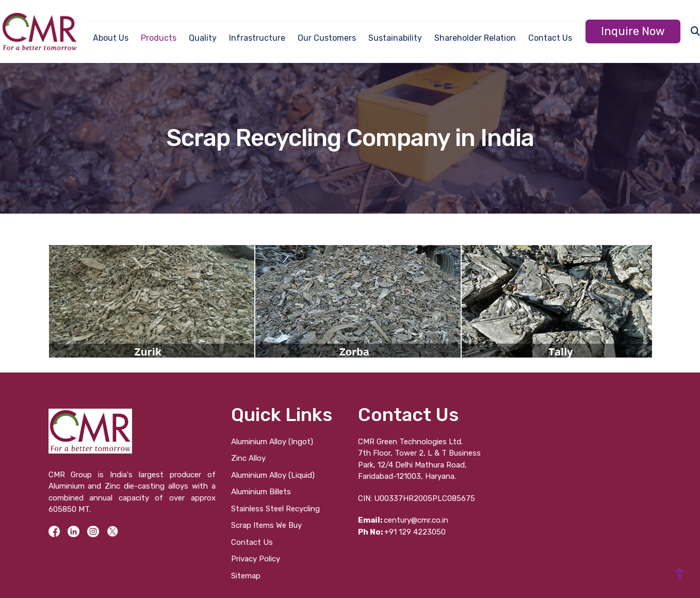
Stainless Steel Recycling (275, 509)
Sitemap (246, 576)
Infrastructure (257, 38)
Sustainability (395, 38)
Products (159, 38)
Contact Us (550, 38)
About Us (111, 38)
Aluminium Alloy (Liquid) (273, 475)
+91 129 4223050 (402, 532)
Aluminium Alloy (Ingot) (272, 442)
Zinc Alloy (248, 458)
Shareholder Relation (475, 38)
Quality (203, 38)
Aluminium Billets (261, 492)
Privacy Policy (256, 559)
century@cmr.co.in (403, 520)
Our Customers (327, 38)
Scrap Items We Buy (266, 525)
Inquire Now (633, 31)
